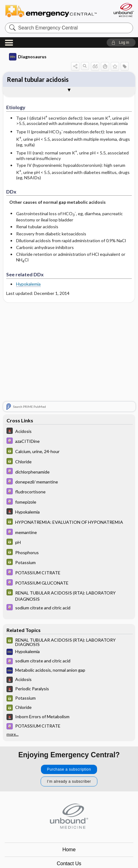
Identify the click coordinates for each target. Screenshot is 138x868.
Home (69, 850)
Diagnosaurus (28, 57)
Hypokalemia (28, 284)
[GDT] (69, 452)
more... (13, 734)
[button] (121, 42)
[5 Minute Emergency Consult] (69, 432)
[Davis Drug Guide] (69, 441)
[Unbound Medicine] (123, 10)
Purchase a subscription (69, 769)
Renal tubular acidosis (38, 79)
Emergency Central (54, 11)
